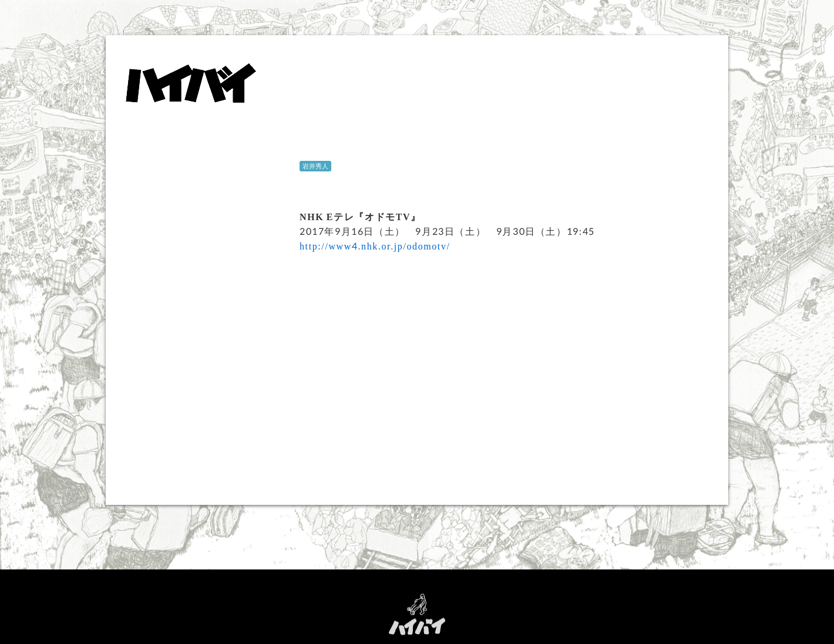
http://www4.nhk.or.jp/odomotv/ (375, 246)
